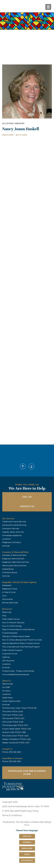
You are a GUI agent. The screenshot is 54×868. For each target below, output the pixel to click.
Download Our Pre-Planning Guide (27, 773)
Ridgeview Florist (10, 589)
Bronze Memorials (10, 603)
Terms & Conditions (12, 816)
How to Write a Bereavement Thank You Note (22, 640)
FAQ (4, 616)
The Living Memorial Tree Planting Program (21, 647)
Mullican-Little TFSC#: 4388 (14, 732)
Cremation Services (11, 529)
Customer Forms (10, 654)
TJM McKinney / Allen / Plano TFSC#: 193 (19, 708)
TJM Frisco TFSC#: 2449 (12, 715)
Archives (6, 546)
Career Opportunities (11, 701)
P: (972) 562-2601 (11, 811)
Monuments (7, 599)
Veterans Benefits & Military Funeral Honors (21, 643)
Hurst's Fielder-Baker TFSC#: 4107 (17, 729)
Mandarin (27, 848)
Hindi (27, 854)
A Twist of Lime (9, 592)
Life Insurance (8, 661)
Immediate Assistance (12, 536)
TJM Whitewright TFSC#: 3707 (15, 725)
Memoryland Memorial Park (14, 566)
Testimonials (8, 684)
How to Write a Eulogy (12, 626)
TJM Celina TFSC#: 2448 (12, 712)
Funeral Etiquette (10, 633)
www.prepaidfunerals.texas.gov (16, 675)
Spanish (27, 842)
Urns (4, 596)
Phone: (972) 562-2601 (12, 752)
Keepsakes (7, 585)
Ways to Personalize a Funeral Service (18, 630)
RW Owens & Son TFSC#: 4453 (15, 736)
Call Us (27, 497)
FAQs (22, 811)
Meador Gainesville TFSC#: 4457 (16, 743)
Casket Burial (8, 569)
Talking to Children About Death (16, 636)
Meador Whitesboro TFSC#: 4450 (16, 739)
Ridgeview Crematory (12, 542)
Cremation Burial (10, 573)
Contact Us (27, 507)
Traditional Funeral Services (14, 522)
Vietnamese (27, 861)
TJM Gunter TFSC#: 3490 (13, 722)
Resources (7, 612)
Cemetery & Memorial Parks (14, 555)
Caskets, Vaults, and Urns (13, 532)
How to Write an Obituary (13, 623)
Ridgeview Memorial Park (13, 559)
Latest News (7, 698)
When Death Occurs (11, 619)
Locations (6, 539)
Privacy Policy (32, 811)
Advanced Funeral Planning (14, 525)
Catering (6, 657)
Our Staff (6, 687)
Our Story (6, 691)
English (27, 836)
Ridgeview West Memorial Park (16, 562)
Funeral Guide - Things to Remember (18, 671)
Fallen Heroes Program (12, 650)
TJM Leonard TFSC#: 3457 (13, 718)
